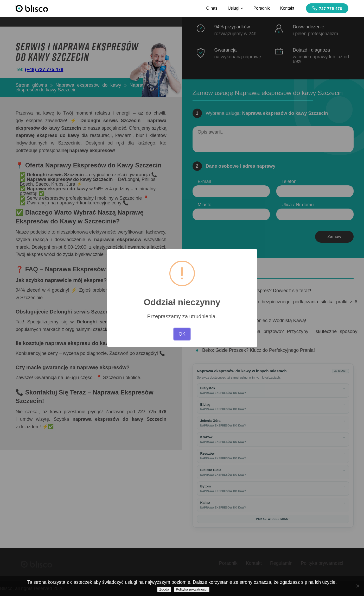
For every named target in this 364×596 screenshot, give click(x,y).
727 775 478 (327, 8)
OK (182, 334)
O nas (212, 8)
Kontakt (287, 8)
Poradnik (262, 8)
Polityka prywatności (192, 589)
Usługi (235, 8)
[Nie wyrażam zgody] (357, 586)
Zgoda (164, 589)
